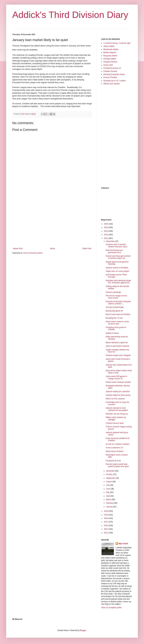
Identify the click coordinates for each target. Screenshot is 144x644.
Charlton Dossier (110, 71)
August (109, 482)
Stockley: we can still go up (117, 414)
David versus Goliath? (115, 451)
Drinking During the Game (114, 74)
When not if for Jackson (115, 399)
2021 (106, 238)
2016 (106, 526)
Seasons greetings (113, 292)
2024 (106, 227)
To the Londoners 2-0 (114, 448)
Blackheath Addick (111, 49)
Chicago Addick (110, 59)
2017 (106, 522)
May (108, 492)
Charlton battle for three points (118, 395)
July (108, 485)
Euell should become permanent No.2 (114, 251)
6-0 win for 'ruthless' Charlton (118, 444)
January (110, 507)
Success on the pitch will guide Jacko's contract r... (118, 303)
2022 (106, 235)
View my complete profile (111, 608)
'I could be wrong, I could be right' (117, 43)
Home (53, 249)
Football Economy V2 (112, 68)
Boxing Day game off (114, 311)
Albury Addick (109, 46)
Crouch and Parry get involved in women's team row (118, 257)
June (108, 489)
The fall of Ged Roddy (115, 307)
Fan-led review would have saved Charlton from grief (117, 465)
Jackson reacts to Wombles (117, 268)
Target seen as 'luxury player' (118, 271)
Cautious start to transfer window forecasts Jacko (117, 245)
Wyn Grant (123, 544)
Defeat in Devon (112, 333)
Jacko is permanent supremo (117, 346)
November (111, 471)
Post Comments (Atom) (33, 253)
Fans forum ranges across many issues (116, 297)
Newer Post (18, 249)
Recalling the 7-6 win (114, 318)
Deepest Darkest (110, 62)
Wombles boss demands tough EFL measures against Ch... (118, 282)
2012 (106, 529)
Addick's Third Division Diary (70, 15)
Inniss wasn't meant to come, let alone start (117, 323)
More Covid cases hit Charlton (118, 314)
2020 (106, 511)
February (110, 503)
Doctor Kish (108, 65)
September (111, 478)
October (110, 474)
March (109, 500)
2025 (106, 224)
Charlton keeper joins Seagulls (118, 355)
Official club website (112, 84)
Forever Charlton (110, 77)
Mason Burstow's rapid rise (117, 343)
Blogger (83, 630)
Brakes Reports (110, 52)
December (111, 241)
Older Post (87, 249)
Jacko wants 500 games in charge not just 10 (117, 377)
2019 (106, 515)
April (108, 496)
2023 (106, 231)
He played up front (113, 461)
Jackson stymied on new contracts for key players (117, 409)
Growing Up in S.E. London (115, 81)
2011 (106, 533)
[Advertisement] (52, 222)
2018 (106, 518)
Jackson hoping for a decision (118, 391)
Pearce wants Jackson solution (118, 382)
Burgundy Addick (110, 56)
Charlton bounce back (115, 423)
